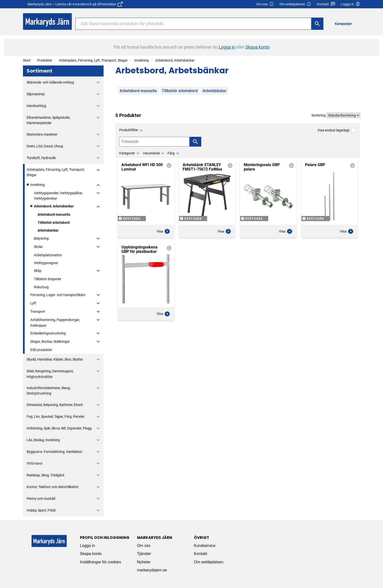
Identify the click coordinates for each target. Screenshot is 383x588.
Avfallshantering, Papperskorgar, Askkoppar (55, 322)
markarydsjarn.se (152, 570)
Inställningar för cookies (100, 562)
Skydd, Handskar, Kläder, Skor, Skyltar (55, 359)
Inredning (142, 60)
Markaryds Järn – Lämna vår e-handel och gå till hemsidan (75, 4)
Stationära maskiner (42, 134)
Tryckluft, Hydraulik (41, 158)
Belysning (41, 238)
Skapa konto (91, 554)
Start (27, 60)
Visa (163, 231)
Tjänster (144, 554)
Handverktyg (36, 106)
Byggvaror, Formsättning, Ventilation (54, 452)
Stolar (38, 247)
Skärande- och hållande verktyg (50, 82)
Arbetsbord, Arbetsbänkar (175, 60)
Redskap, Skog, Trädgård (45, 475)
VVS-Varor (35, 463)
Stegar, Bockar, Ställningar (50, 342)
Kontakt (326, 4)
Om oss (265, 4)
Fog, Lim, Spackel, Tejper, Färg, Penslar (56, 417)
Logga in (87, 546)
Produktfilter (129, 130)
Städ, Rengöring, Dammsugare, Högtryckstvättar (50, 374)
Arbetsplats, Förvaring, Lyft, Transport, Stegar (93, 60)
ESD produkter (41, 350)
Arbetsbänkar (48, 230)
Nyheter (144, 562)
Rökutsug (41, 287)
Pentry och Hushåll (41, 499)
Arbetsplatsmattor (48, 255)
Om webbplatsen (295, 4)
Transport (38, 311)
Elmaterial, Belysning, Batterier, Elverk (55, 405)
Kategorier (127, 153)
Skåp (38, 271)
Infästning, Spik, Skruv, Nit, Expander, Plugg (59, 428)
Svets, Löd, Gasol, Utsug (45, 146)
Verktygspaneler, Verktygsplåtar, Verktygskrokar (58, 196)
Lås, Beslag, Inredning (43, 440)
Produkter (45, 60)
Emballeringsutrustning (48, 333)
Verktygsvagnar (46, 263)
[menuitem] (345, 24)
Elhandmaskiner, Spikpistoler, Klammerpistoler (48, 120)
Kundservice (205, 546)
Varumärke (151, 153)
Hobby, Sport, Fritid (41, 510)
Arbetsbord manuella (54, 214)
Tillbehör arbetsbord (54, 223)
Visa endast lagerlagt (337, 130)
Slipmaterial (36, 94)
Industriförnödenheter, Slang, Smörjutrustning (49, 391)
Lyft (33, 303)
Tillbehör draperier (48, 279)
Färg (171, 153)
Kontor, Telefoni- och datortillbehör (53, 487)
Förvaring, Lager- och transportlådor (58, 295)
